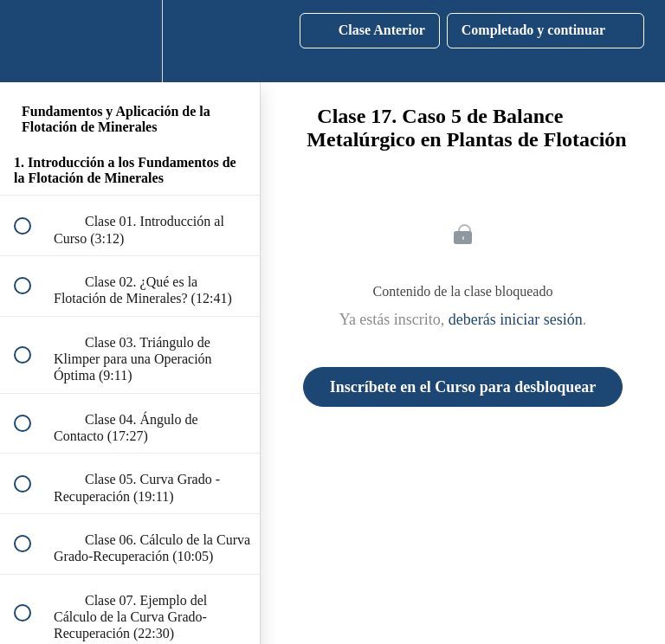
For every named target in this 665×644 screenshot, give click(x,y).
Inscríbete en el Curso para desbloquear (463, 387)
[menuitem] (130, 41)
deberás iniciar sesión (516, 319)
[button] (32, 41)
